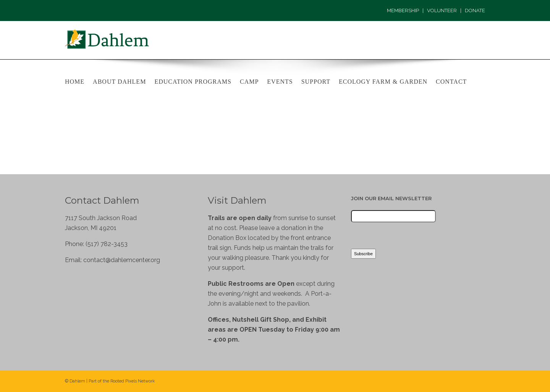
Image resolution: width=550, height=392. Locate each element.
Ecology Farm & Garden (383, 82)
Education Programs (193, 82)
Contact (451, 82)
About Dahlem (119, 82)
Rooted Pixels (124, 381)
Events (280, 82)
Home (75, 82)
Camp (249, 82)
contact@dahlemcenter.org (122, 260)
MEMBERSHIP (403, 11)
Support (316, 82)
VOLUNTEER (442, 11)
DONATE (475, 11)
